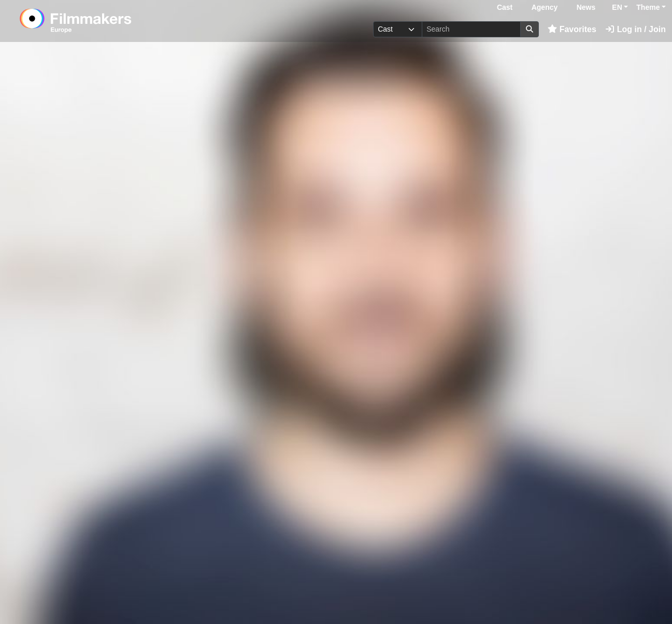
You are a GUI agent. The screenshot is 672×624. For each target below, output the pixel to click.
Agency (545, 7)
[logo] (101, 21)
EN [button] (617, 7)
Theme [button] (648, 7)
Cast (505, 7)
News (586, 7)
